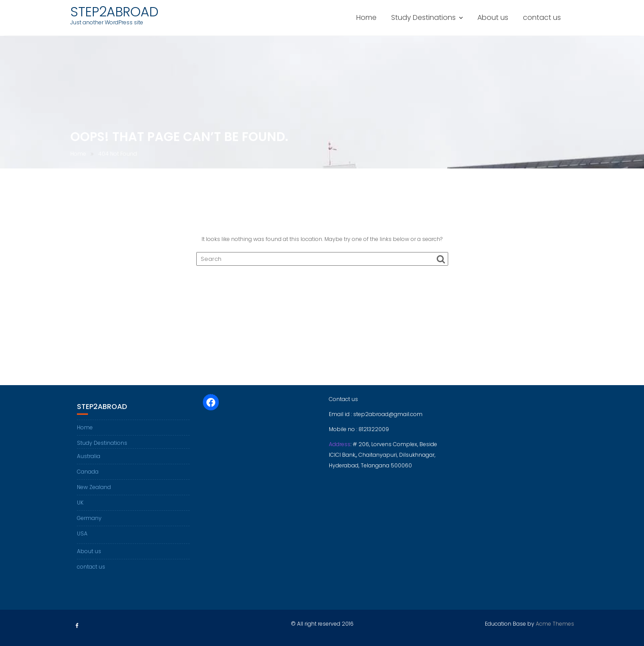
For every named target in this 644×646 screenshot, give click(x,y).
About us (493, 17)
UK (80, 503)
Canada (88, 472)
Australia (89, 456)
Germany (89, 518)
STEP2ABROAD (114, 12)
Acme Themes (555, 624)
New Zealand (94, 487)
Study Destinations (423, 17)
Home (366, 17)
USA (82, 533)
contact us (542, 17)
